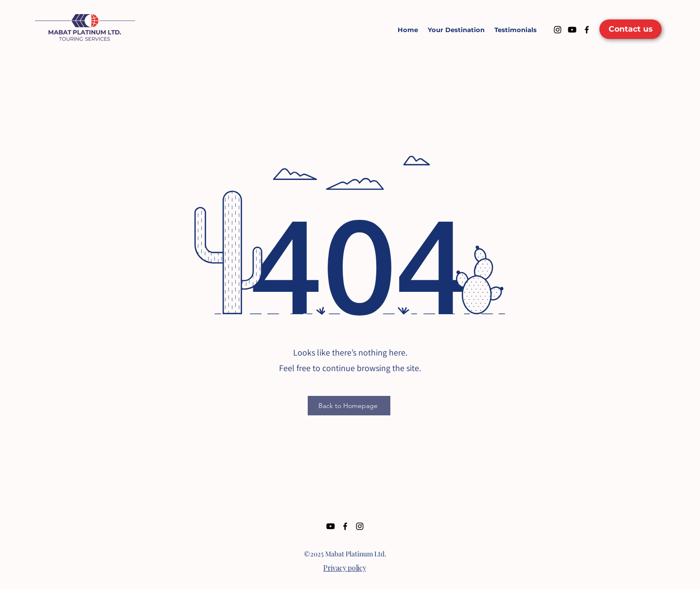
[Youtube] (572, 30)
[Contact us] (630, 29)
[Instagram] (558, 30)
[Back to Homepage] (349, 406)
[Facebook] (587, 30)
